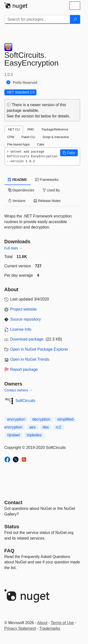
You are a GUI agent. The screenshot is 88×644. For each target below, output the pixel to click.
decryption (41, 419)
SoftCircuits (25, 401)
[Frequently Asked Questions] (9, 551)
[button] (69, 153)
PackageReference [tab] (55, 129)
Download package (27, 339)
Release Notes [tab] (47, 201)
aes (33, 427)
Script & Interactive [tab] (56, 137)
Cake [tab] (41, 144)
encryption (16, 419)
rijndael (14, 435)
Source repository (26, 319)
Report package (24, 369)
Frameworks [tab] (47, 180)
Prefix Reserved (25, 83)
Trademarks (50, 628)
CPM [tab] (11, 137)
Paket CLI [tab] (28, 137)
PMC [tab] (31, 129)
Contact (13, 502)
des (46, 427)
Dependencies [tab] (21, 190)
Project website (24, 309)
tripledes (34, 435)
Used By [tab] (51, 190)
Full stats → (13, 248)
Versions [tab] (17, 201)
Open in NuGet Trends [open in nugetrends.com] (30, 359)
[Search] (75, 19)
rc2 (58, 427)
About (42, 623)
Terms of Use (62, 623)
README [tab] (18, 180)
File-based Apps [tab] (19, 144)
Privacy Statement (20, 628)
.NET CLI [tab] (14, 129)
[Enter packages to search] (37, 19)
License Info (21, 329)
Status (12, 527)
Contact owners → (18, 390)
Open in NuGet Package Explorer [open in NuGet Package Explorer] (39, 349)
